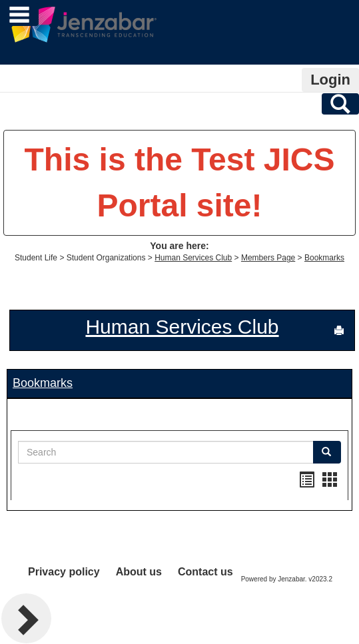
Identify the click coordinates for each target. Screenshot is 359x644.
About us (139, 572)
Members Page (268, 258)
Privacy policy (64, 572)
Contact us (205, 572)
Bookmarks (324, 258)
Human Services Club (193, 258)
